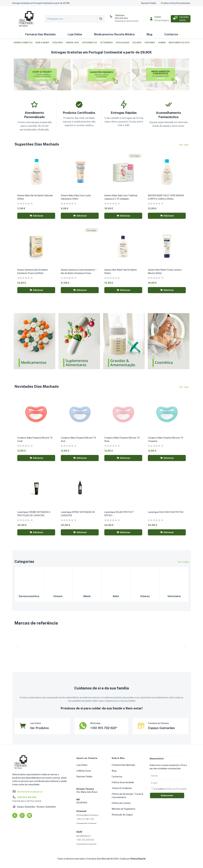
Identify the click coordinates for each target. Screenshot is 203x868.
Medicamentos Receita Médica (114, 34)
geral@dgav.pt (84, 835)
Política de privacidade (123, 781)
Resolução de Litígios (122, 813)
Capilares (57, 43)
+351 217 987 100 (85, 818)
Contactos (171, 34)
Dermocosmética (23, 43)
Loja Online (75, 34)
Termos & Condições (122, 787)
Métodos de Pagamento (123, 808)
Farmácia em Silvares (159, 722)
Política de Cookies (121, 802)
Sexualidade (123, 43)
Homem (162, 43)
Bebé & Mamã (42, 43)
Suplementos (90, 43)
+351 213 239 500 (85, 839)
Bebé (116, 595)
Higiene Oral (72, 43)
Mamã (87, 595)
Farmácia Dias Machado (40, 34)
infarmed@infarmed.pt (87, 814)
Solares (137, 43)
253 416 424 (121, 18)
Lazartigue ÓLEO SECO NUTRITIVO (166, 511)
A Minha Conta (84, 770)
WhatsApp (95, 722)
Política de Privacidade (176, 787)
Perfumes (150, 43)
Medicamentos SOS (179, 43)
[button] (41, 3)
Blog (149, 34)
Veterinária (106, 43)
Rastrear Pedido (84, 775)
